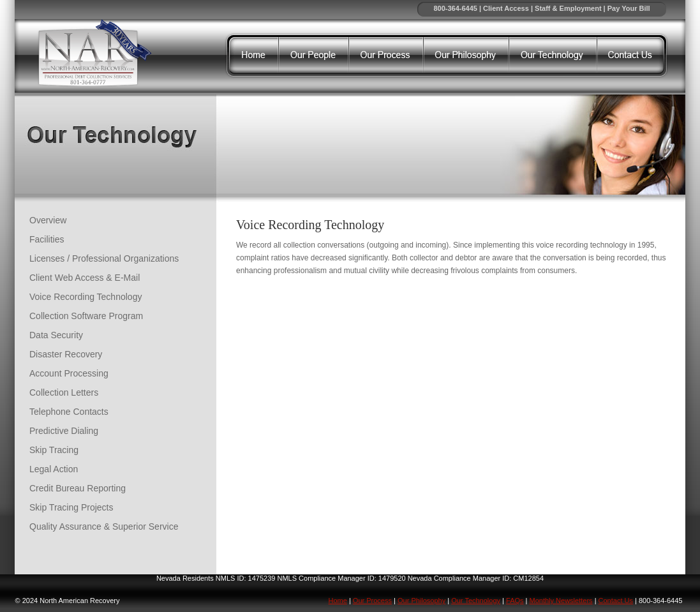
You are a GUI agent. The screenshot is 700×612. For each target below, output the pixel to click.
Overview (48, 220)
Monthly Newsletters (561, 601)
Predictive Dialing (64, 431)
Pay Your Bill (629, 8)
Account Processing (69, 373)
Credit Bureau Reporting (78, 488)
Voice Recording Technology (86, 297)
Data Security (56, 335)
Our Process (372, 601)
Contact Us (616, 601)
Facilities (47, 239)
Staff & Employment (568, 8)
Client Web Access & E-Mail (85, 278)
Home (338, 601)
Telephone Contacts (69, 412)
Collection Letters (64, 392)
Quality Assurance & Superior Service (104, 526)
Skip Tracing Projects (71, 507)
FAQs (515, 601)
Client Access (506, 8)
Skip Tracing (54, 450)
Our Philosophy (421, 601)
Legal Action (54, 469)
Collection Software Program (86, 316)
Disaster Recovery (66, 354)
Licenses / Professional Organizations (104, 258)
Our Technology (476, 601)
